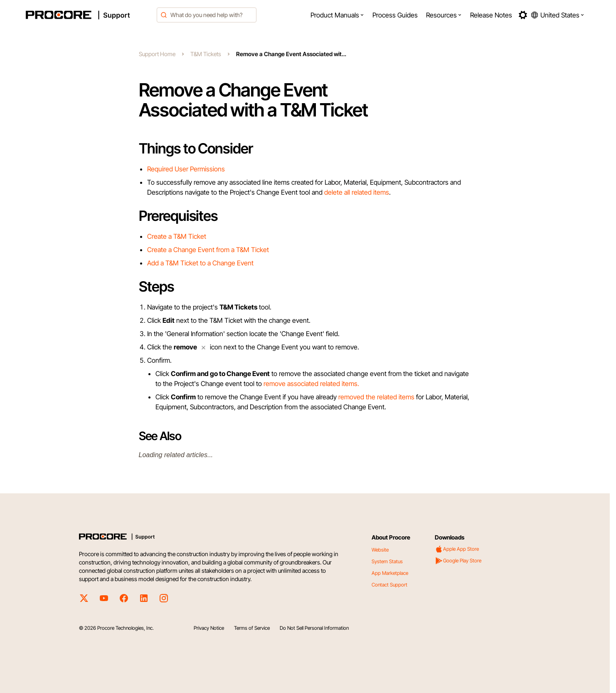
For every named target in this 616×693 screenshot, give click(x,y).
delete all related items (357, 192)
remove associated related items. (311, 384)
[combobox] (207, 15)
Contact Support (389, 585)
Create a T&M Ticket (177, 236)
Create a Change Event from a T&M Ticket (208, 250)
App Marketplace (390, 573)
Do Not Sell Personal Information (314, 628)
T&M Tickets (206, 54)
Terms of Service (252, 628)
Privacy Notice (209, 628)
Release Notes (491, 15)
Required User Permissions (186, 169)
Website (380, 550)
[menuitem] (337, 15)
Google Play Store (458, 561)
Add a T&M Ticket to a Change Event (200, 263)
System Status (387, 561)
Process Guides (395, 15)
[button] (337, 15)
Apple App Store (457, 549)
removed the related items (376, 397)
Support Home (157, 54)
